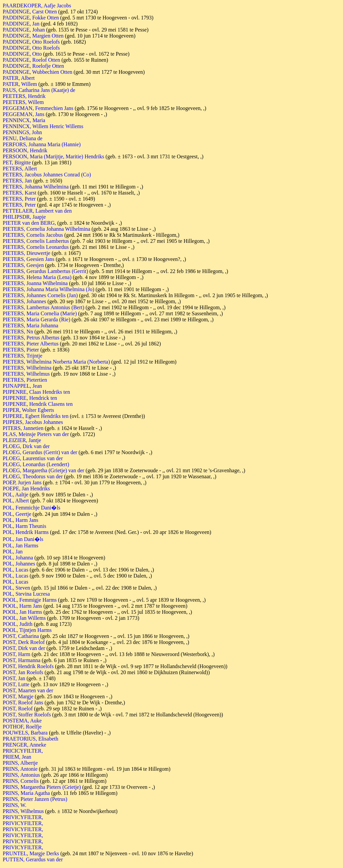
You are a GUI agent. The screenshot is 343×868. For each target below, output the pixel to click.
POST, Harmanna (22, 660)
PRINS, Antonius (21, 775)
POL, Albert (16, 501)
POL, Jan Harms (20, 546)
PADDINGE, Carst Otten (30, 12)
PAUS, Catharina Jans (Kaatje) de (39, 90)
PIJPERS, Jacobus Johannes (33, 422)
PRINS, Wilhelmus (23, 811)
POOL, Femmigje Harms (30, 600)
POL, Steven (16, 588)
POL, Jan (13, 552)
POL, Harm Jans (20, 520)
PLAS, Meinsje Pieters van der (36, 434)
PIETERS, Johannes (24, 301)
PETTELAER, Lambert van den (37, 211)
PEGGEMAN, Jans (23, 114)
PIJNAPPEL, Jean (22, 386)
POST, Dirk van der (24, 648)
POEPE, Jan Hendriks (26, 489)
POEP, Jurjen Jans (22, 482)
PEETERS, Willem (23, 102)
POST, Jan (14, 678)
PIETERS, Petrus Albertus (31, 338)
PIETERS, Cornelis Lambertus (36, 241)
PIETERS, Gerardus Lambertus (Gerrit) (45, 271)
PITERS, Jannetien (23, 428)
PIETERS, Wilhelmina (27, 368)
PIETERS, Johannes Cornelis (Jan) (40, 295)
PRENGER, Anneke (24, 745)
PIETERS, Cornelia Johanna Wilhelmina (46, 229)
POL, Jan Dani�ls (23, 539)
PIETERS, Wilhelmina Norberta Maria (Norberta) (56, 362)
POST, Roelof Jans (23, 702)
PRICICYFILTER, (23, 751)
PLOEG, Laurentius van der (33, 458)
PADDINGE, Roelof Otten (31, 60)
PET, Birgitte (17, 162)
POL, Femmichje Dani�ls (31, 508)
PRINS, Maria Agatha (26, 793)
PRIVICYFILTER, (23, 817)
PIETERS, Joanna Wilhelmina (35, 283)
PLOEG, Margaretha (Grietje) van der (44, 470)
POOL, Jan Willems (24, 618)
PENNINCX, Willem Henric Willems (43, 126)
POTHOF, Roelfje (22, 727)
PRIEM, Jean (17, 757)
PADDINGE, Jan (21, 24)
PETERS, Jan (17, 181)
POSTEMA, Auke (22, 721)
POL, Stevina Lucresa (26, 594)
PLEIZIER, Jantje (22, 440)
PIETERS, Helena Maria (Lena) (37, 277)
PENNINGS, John (22, 132)
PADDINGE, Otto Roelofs (31, 42)
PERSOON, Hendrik (25, 150)
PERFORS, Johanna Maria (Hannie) (42, 144)
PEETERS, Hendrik (24, 96)
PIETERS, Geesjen (23, 265)
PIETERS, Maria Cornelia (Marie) (40, 313)
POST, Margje (18, 696)
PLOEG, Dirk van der (26, 446)
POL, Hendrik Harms (26, 532)
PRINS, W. (15, 805)
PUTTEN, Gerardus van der (33, 859)
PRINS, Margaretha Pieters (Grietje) (42, 787)
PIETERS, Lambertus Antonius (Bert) (44, 307)
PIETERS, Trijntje (22, 356)
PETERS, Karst (19, 193)
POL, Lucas (15, 570)
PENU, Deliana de (23, 138)
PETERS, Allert (20, 169)
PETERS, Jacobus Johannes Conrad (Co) (47, 175)
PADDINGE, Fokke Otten (31, 18)
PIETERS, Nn (18, 332)
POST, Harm (16, 654)
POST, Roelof (18, 709)
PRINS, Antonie (20, 769)
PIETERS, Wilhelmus (26, 374)
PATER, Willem (20, 84)
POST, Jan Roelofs (23, 672)
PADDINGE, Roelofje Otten (33, 66)
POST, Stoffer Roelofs (27, 715)
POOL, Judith (18, 624)
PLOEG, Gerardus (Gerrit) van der (40, 452)
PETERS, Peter (19, 199)
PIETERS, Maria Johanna (30, 325)
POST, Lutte (16, 684)
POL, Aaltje (15, 495)
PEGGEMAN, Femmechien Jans (38, 108)
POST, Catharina (21, 636)
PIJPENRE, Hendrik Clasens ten (38, 404)
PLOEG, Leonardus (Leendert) (36, 464)
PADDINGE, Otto (22, 54)
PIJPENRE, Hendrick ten (30, 398)
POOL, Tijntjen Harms (27, 630)
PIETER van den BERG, (30, 223)
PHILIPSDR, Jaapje (24, 217)
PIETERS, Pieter (21, 350)
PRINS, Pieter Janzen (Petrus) (35, 799)
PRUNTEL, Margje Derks (31, 853)
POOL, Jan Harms (22, 612)
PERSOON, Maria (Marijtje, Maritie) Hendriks (53, 156)
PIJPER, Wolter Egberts (28, 410)
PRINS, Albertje (20, 763)
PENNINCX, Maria (24, 120)
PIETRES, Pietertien (25, 380)
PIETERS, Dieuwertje (26, 253)
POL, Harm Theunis (24, 526)
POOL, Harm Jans (22, 606)
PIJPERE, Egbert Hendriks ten (36, 416)
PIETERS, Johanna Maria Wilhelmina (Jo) (48, 289)
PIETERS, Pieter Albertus (31, 344)
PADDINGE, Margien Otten (33, 36)
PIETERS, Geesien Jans (28, 259)
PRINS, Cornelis (21, 781)
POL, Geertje (17, 514)
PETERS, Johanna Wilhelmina (36, 187)
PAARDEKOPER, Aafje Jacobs (37, 6)
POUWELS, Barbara (25, 733)
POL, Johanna (18, 558)
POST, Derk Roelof (24, 642)
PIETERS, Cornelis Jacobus (33, 235)
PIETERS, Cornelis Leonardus (36, 247)
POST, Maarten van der (28, 690)
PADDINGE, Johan (24, 30)
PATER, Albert (19, 78)
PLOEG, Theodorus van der (33, 476)
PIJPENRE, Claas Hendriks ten (36, 392)
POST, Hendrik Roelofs (28, 666)
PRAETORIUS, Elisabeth (30, 739)
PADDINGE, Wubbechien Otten (38, 72)
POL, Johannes (19, 564)
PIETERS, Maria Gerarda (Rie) (37, 319)
